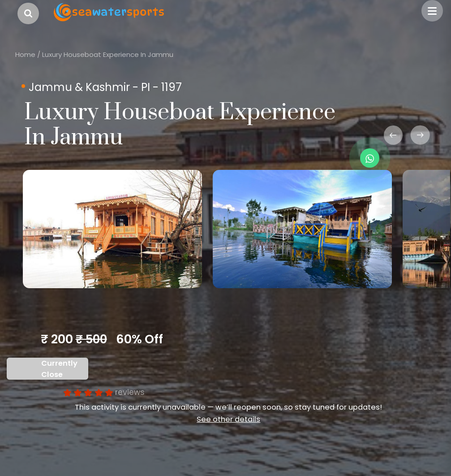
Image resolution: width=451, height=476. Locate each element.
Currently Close (59, 369)
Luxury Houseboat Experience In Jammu (108, 54)
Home (25, 54)
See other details (228, 419)
